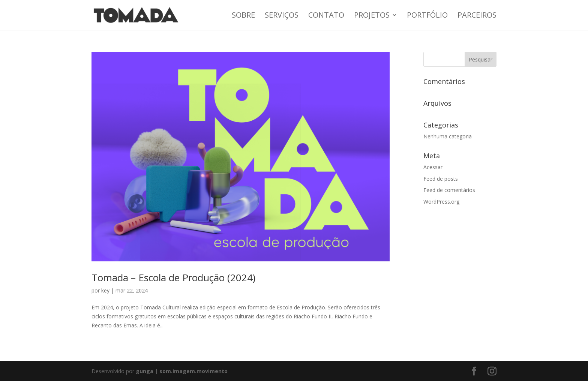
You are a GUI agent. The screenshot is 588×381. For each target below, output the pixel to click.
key (105, 290)
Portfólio (427, 16)
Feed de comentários (449, 190)
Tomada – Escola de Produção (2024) (173, 277)
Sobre (243, 16)
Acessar (433, 167)
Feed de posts (441, 179)
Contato (326, 16)
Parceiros (477, 16)
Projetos (372, 16)
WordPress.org (441, 202)
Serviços (282, 16)
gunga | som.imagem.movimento (182, 371)
